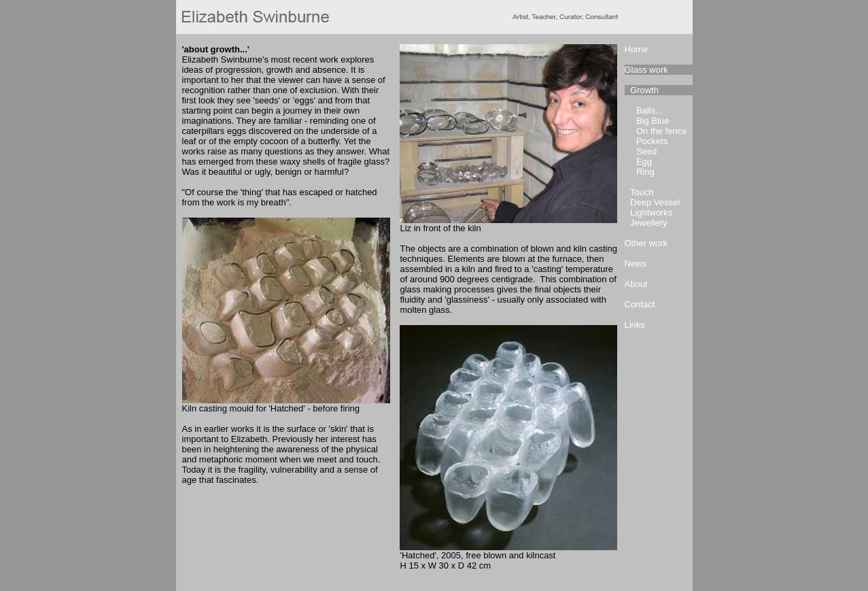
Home (637, 49)
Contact (640, 304)
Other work (646, 243)
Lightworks (651, 213)
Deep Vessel (655, 202)
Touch (642, 192)
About (636, 284)
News (636, 264)
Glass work (646, 70)
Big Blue (653, 121)
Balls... (649, 111)
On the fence (661, 131)
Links (635, 325)
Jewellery (648, 223)
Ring (645, 172)
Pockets (652, 141)
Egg (644, 162)
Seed (646, 151)
